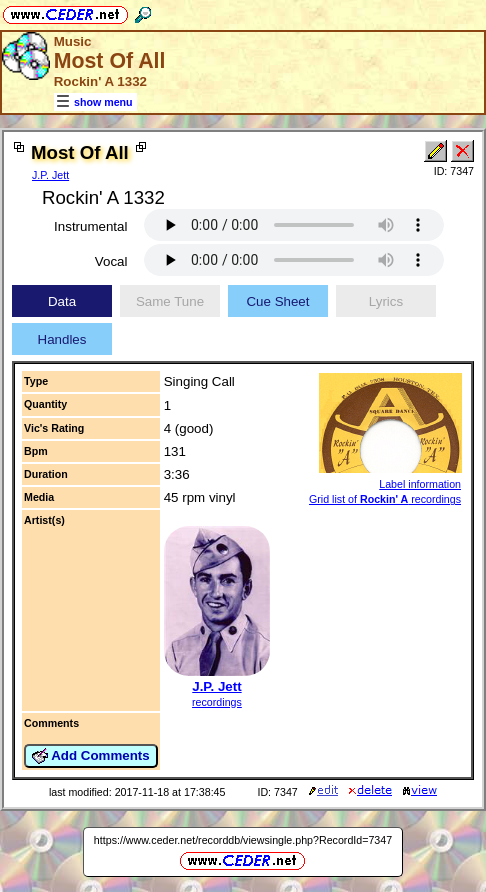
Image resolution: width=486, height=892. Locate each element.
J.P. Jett (50, 175)
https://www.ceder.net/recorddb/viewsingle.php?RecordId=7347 (243, 840)
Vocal (111, 261)
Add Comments (91, 756)
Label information (420, 484)
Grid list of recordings (385, 499)
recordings (217, 702)
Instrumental (90, 226)
